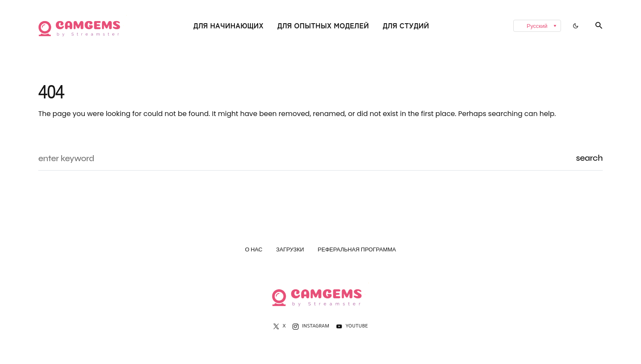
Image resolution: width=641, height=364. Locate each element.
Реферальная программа (357, 251)
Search (589, 158)
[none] (508, 26)
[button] (576, 26)
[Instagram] (311, 327)
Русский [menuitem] (537, 26)
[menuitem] (537, 26)
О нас (253, 251)
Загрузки (290, 251)
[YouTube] (352, 327)
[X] (279, 327)
